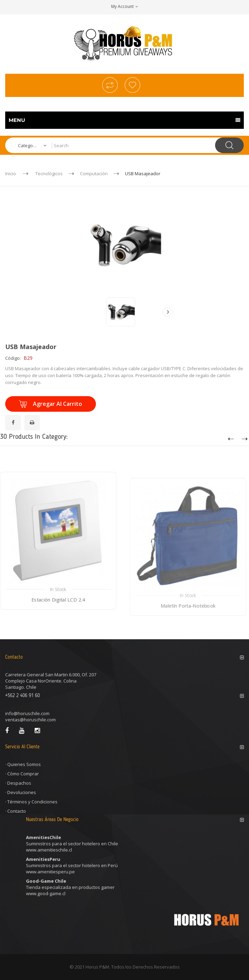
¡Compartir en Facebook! (14, 418)
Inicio (11, 173)
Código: (13, 358)
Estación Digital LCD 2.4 (58, 625)
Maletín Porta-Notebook (188, 634)
